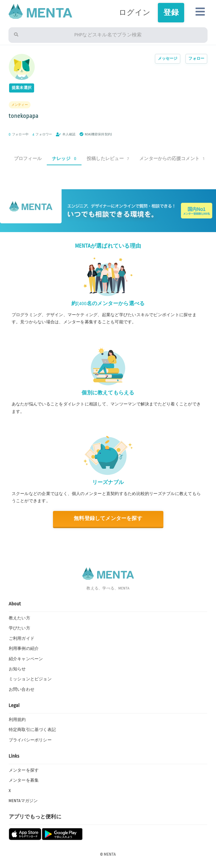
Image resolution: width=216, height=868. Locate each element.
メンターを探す (24, 770)
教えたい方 (19, 618)
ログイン (135, 12)
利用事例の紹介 (24, 649)
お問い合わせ (22, 689)
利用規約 (17, 720)
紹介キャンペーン (26, 659)
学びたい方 (19, 628)
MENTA (110, 854)
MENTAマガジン (23, 801)
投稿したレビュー (108, 159)
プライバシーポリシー (30, 740)
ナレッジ (64, 159)
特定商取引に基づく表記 (32, 730)
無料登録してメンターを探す (108, 519)
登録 (171, 12)
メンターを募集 (24, 780)
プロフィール (28, 159)
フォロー (196, 59)
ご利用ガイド (22, 639)
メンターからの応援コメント (172, 159)
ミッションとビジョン (30, 679)
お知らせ (17, 669)
